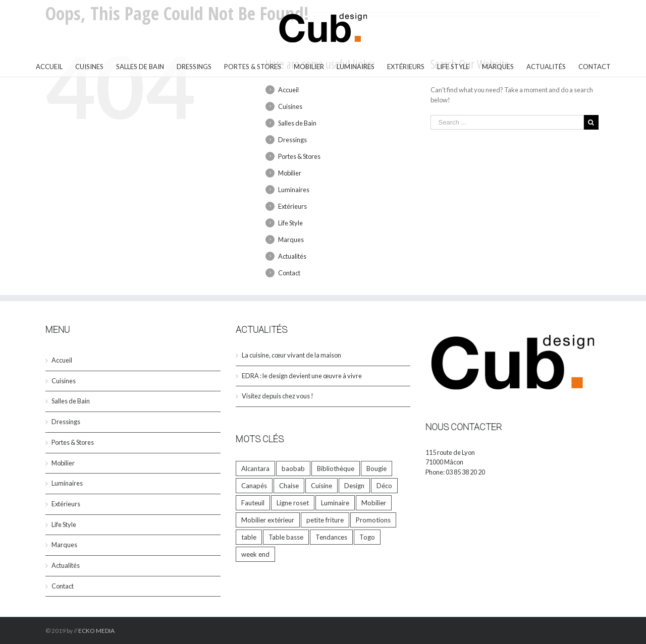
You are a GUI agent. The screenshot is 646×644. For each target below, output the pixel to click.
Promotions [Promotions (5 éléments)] (373, 520)
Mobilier (290, 173)
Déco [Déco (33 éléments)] (384, 486)
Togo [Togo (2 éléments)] (367, 537)
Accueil (288, 90)
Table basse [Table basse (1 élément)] (286, 537)
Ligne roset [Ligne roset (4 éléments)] (293, 503)
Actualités (292, 256)
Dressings (292, 140)
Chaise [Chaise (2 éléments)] (289, 486)
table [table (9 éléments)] (249, 537)
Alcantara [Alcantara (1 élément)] (255, 469)
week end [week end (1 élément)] (255, 554)
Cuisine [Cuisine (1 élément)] (321, 486)
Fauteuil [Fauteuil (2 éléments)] (253, 503)
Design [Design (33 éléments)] (354, 486)
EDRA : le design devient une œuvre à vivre (302, 376)
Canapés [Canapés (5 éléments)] (254, 486)
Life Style (290, 223)
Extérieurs (292, 206)
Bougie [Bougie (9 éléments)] (376, 469)
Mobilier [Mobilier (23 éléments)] (374, 503)
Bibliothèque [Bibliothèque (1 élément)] (336, 469)
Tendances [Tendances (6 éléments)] (331, 537)
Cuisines (290, 106)
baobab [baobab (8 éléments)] (293, 469)
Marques (291, 240)
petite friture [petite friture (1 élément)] (325, 520)
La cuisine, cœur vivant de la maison (291, 355)
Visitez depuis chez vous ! (278, 396)
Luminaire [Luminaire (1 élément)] (335, 503)
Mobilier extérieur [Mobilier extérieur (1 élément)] (268, 520)
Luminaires (294, 190)
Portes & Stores (299, 156)
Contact (289, 273)
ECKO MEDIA (96, 631)
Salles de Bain (297, 123)
